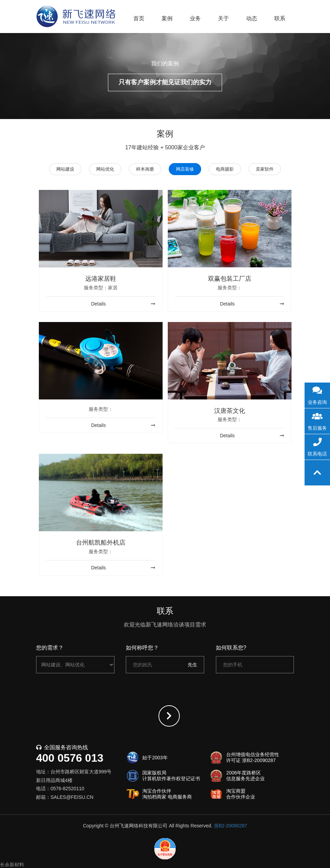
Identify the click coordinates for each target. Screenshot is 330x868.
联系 (280, 18)
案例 (167, 18)
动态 (252, 18)
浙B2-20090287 (230, 826)
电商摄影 (227, 169)
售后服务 (317, 420)
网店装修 (186, 169)
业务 (195, 18)
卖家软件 (268, 169)
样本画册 (144, 169)
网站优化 (103, 169)
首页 (139, 18)
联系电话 (317, 446)
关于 (223, 18)
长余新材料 (12, 865)
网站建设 (62, 169)
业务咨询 (317, 394)
